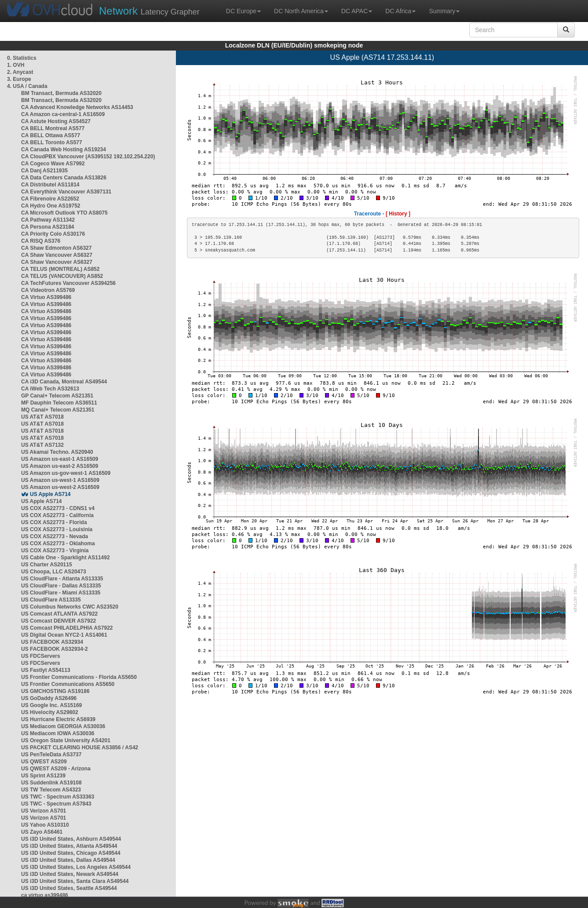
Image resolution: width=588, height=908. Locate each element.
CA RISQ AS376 (41, 241)
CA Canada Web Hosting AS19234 (64, 150)
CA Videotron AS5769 (48, 290)
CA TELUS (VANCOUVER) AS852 (62, 276)
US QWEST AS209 (44, 762)
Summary (444, 11)
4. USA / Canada (27, 86)
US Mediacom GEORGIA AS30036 (63, 726)
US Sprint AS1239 (43, 776)
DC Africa (400, 11)
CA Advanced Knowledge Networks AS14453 (77, 107)
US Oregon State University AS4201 (66, 740)
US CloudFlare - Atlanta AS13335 (62, 579)
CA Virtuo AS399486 (46, 297)
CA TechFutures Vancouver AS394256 (68, 283)
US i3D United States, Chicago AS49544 (71, 853)
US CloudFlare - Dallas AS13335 (61, 586)
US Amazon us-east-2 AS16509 (60, 466)
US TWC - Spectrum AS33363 (58, 797)
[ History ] (398, 214)
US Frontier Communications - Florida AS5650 (79, 677)
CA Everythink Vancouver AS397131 (66, 192)
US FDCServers (41, 656)
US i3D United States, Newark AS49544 (70, 874)
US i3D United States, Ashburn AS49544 (71, 839)
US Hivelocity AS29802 (50, 712)
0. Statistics (22, 58)
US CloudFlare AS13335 (51, 600)
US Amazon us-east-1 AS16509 (60, 459)
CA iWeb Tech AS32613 (50, 389)
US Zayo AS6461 (42, 832)
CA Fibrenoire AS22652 (50, 199)
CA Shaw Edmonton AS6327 (56, 248)
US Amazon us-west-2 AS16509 (60, 487)
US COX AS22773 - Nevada (55, 536)
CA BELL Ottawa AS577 (51, 135)
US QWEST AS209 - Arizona (56, 769)
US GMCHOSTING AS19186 (55, 691)
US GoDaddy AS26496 (49, 698)
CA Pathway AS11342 (48, 220)
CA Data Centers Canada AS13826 (64, 178)
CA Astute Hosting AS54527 (56, 121)
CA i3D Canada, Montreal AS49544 (64, 382)
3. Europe (19, 79)
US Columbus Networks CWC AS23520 (70, 607)
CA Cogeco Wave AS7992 (53, 164)
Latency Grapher (149, 11)
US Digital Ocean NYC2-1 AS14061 (64, 635)
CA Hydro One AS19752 (51, 206)
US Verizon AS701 (44, 811)
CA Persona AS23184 (48, 227)
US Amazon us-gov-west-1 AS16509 (66, 473)
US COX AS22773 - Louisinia (57, 529)
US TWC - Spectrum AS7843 (56, 804)
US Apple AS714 (50, 494)
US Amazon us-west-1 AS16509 (60, 480)
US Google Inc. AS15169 (51, 705)
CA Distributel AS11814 (50, 185)
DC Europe (243, 11)
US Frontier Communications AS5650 (68, 684)
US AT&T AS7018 (42, 417)
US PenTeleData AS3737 (51, 755)
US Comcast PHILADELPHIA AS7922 (67, 628)
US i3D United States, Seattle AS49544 (69, 888)
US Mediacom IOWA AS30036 (58, 733)
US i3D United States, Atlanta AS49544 (69, 846)
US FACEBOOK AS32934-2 (55, 649)
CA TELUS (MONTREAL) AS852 (60, 269)
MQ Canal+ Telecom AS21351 (58, 410)
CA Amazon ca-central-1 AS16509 (63, 114)
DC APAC (357, 11)
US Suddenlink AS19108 (51, 783)
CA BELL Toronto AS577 (52, 142)
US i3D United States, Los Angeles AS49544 (76, 867)
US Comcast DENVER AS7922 (58, 621)
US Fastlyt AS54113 (46, 670)
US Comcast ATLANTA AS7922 (59, 614)
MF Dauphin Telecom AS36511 (59, 403)
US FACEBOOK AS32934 (52, 642)
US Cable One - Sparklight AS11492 (66, 558)
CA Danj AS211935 (44, 171)
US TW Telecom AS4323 (51, 790)
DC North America (301, 11)
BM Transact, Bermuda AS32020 (61, 93)
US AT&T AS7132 (42, 445)
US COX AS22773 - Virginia (55, 551)
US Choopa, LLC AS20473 (54, 572)
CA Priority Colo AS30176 (53, 234)
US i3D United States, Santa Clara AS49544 (75, 881)
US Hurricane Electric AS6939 (58, 719)
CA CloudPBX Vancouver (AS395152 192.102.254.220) (88, 157)
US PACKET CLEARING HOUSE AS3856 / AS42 (80, 748)
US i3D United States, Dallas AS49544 (68, 860)
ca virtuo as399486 (45, 895)
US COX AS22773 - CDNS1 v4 (58, 508)
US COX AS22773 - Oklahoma (58, 543)
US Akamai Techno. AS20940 (57, 452)
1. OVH (16, 65)
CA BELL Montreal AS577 (53, 128)
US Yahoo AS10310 (45, 825)
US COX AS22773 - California (57, 515)
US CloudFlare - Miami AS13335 (61, 593)
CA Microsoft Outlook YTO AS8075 (64, 213)
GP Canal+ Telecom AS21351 (57, 396)
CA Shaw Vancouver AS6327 (57, 255)
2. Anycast (20, 72)
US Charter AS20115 (47, 565)
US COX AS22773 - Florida (54, 522)
